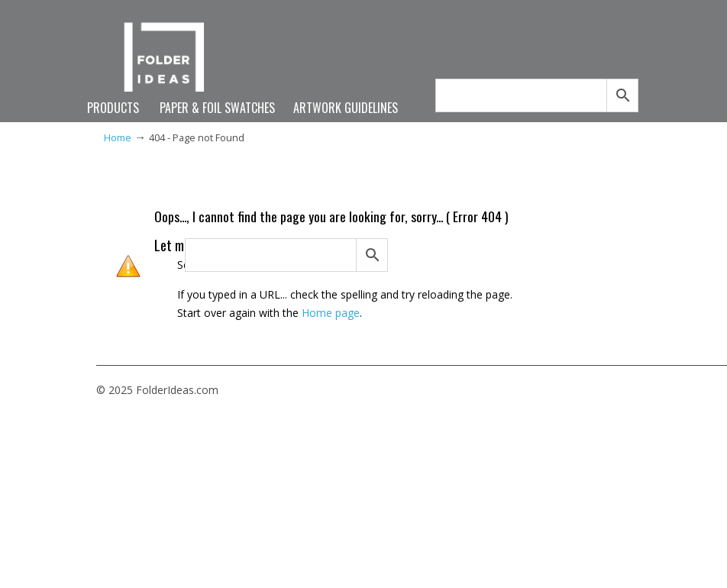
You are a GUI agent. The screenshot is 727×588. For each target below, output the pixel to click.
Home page (331, 313)
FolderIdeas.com (171, 63)
